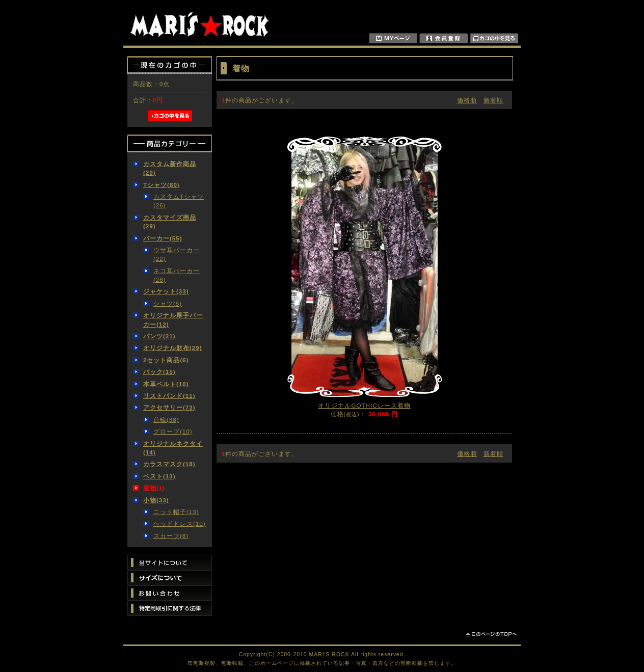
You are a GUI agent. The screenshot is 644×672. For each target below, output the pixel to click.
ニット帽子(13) (176, 512)
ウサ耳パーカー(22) (177, 254)
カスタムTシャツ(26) (179, 201)
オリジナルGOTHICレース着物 (364, 405)
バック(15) (159, 372)
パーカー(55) (163, 238)
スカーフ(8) (171, 536)
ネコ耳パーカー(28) (177, 275)
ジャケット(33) (166, 291)
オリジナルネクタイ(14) (173, 448)
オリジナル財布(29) (173, 348)
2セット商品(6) (166, 360)
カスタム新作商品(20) (170, 168)
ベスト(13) (159, 476)
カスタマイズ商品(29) (170, 222)
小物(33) (156, 500)
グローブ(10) (173, 431)
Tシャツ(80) (162, 185)
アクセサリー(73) (169, 407)
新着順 (493, 100)
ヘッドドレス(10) (180, 523)
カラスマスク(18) (169, 464)
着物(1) (154, 488)
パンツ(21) (159, 336)
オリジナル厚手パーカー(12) (173, 319)
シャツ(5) (168, 303)
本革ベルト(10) (166, 384)
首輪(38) (166, 420)
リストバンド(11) (169, 396)
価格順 (467, 100)
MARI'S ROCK (329, 654)
